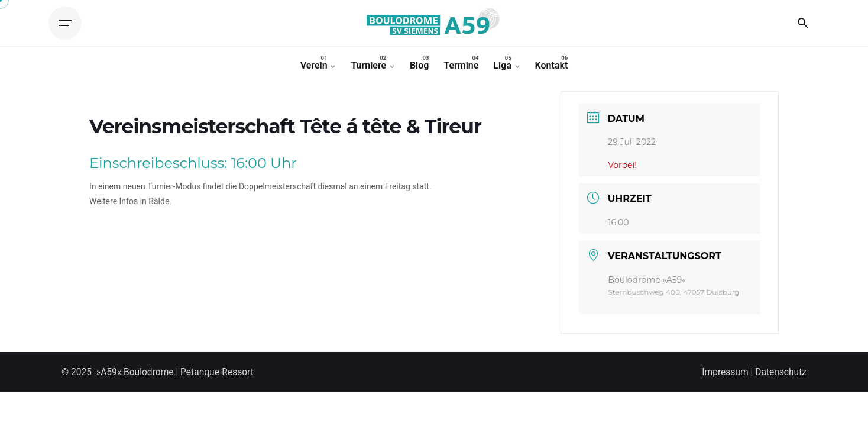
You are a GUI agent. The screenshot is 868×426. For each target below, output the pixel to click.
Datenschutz (781, 372)
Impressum (725, 372)
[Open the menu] (65, 23)
